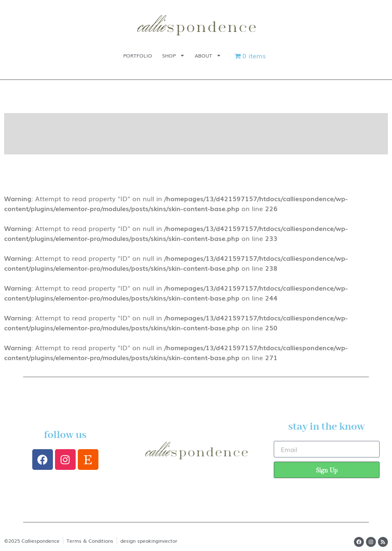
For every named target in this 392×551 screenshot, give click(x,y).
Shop (173, 55)
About (208, 55)
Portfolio (138, 55)
